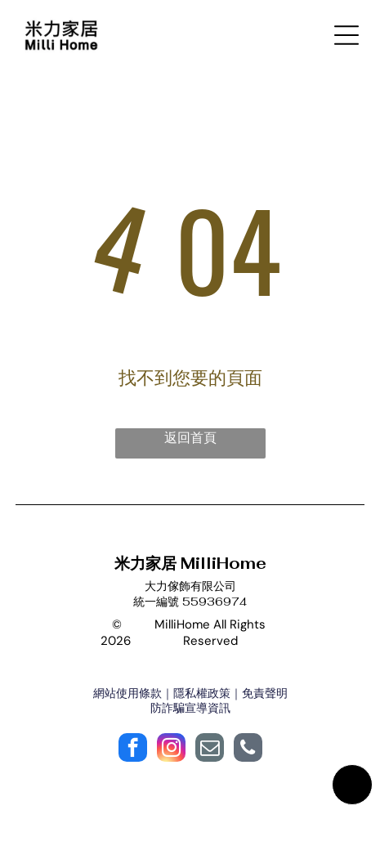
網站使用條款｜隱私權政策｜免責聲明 (190, 693)
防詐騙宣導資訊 (190, 708)
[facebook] (133, 749)
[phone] (248, 749)
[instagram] (171, 749)
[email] (210, 749)
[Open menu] (346, 35)
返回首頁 (190, 438)
